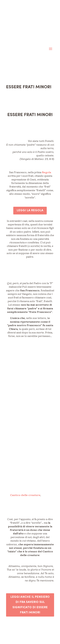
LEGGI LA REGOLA (30, 211)
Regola (46, 172)
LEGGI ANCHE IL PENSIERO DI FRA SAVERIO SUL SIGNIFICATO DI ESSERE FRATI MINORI (30, 605)
